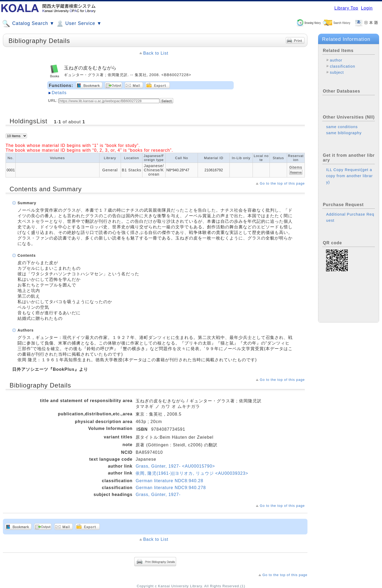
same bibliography (344, 133)
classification (342, 66)
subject (337, 72)
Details (59, 93)
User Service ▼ (79, 24)
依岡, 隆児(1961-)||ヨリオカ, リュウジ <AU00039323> (192, 473)
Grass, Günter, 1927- (158, 495)
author (336, 60)
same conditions (342, 127)
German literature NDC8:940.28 (169, 481)
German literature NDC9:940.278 (171, 488)
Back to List (156, 53)
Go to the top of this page (282, 183)
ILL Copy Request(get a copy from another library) (349, 176)
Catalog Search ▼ (28, 24)
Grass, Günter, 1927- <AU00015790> (175, 466)
